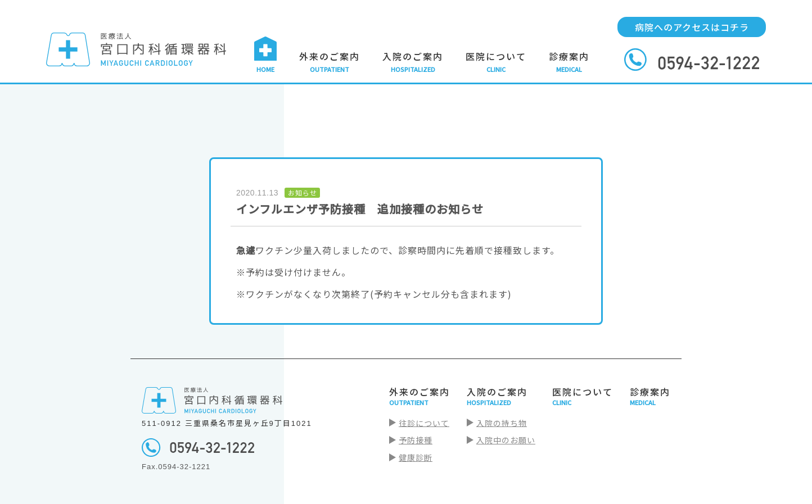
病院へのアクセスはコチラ (692, 27)
